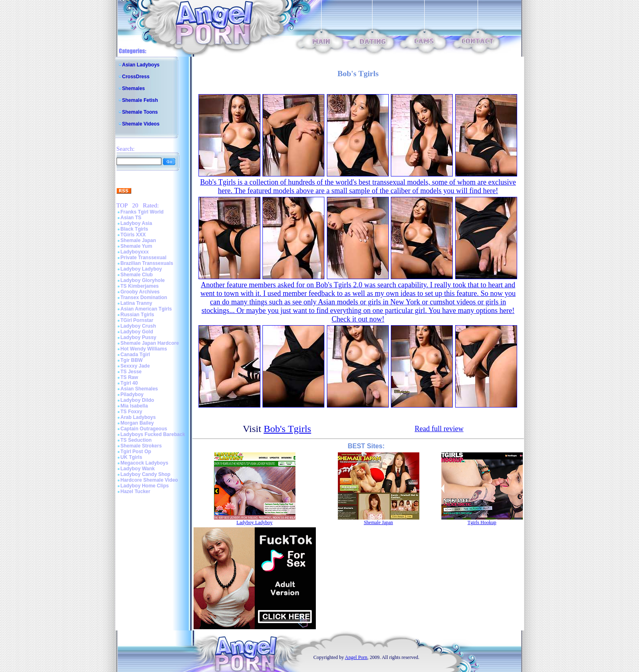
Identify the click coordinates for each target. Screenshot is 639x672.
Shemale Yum (137, 246)
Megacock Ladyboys (144, 463)
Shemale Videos (141, 124)
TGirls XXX (133, 235)
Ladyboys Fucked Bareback (153, 434)
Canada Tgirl (136, 355)
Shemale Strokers (141, 446)
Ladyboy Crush (138, 326)
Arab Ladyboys (138, 417)
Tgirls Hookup (482, 522)
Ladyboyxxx (135, 252)
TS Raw (129, 377)
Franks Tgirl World (142, 212)
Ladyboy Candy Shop (146, 474)
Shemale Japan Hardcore (150, 343)
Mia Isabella (134, 406)
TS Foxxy (131, 412)
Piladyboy (132, 394)
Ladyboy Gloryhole (143, 280)
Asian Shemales (139, 389)
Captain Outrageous (144, 429)
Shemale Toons (140, 112)
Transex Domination (144, 297)
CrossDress (136, 77)
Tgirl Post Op (136, 452)
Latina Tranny (137, 303)
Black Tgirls (134, 229)
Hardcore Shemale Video (149, 480)
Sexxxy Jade (135, 366)
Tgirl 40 (129, 383)
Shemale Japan (138, 240)
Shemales (134, 88)
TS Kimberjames (140, 286)
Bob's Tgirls (288, 429)
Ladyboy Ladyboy (141, 269)
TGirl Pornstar (137, 320)
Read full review (439, 429)
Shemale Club (137, 275)
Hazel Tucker (136, 491)
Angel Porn (356, 657)
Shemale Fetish (140, 100)
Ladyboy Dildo (138, 400)
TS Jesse (131, 372)
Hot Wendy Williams (144, 349)
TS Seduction (136, 440)
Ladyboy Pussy (139, 337)
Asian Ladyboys (141, 65)
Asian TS (131, 218)
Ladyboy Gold (137, 332)
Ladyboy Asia (137, 223)
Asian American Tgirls (146, 309)
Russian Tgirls (138, 315)
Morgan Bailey (137, 423)
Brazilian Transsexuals (147, 263)
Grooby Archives (140, 292)
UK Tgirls (131, 457)
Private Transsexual (144, 258)
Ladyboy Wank (138, 469)
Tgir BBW (132, 360)
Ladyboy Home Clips (145, 486)
